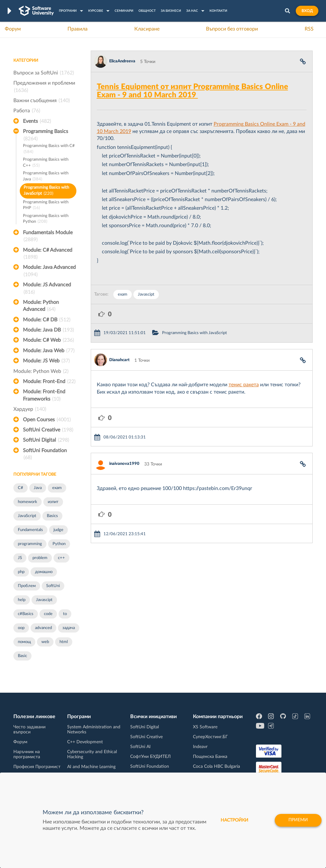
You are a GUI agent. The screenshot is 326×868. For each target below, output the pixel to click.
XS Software (205, 727)
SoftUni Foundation (45, 455)
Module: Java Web (49, 351)
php (21, 572)
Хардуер (30, 409)
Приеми (298, 820)
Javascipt (44, 600)
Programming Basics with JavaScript (46, 191)
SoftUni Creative (48, 430)
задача (69, 628)
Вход (307, 11)
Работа (27, 111)
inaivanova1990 (124, 464)
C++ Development (85, 742)
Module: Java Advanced (49, 271)
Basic (22, 656)
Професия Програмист (37, 767)
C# (21, 488)
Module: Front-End (49, 381)
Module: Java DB (48, 330)
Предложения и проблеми (44, 87)
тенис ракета (244, 385)
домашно (44, 572)
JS (20, 558)
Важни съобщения (42, 101)
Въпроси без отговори (232, 29)
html (64, 642)
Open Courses (47, 420)
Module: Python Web (41, 371)
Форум (13, 29)
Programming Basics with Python (46, 219)
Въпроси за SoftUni (44, 73)
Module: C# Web (48, 340)
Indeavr (200, 747)
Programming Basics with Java (46, 177)
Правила (78, 29)
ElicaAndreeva (122, 61)
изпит (53, 502)
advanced (43, 628)
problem (40, 558)
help (22, 600)
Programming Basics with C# (49, 149)
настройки (234, 820)
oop (21, 628)
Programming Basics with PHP (46, 206)
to (65, 614)
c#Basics (26, 614)
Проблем (27, 586)
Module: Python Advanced (41, 306)
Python (59, 544)
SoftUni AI (140, 747)
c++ (61, 558)
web (45, 642)
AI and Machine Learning (91, 767)
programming (30, 544)
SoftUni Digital (46, 440)
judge (58, 530)
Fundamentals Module (48, 237)
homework (28, 502)
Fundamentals (30, 530)
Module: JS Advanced (47, 289)
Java (38, 488)
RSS (309, 29)
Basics (52, 516)
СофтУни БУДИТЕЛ (150, 757)
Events (37, 121)
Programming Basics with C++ (46, 163)
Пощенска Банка (210, 757)
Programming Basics (46, 136)
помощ (24, 642)
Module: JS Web (46, 361)
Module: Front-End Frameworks (44, 396)
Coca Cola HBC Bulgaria (216, 766)
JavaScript (27, 516)
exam (57, 488)
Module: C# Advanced (48, 254)
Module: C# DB (47, 320)
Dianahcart (119, 360)
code (48, 614)
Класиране (147, 29)
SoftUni (53, 586)
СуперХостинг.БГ (210, 737)
